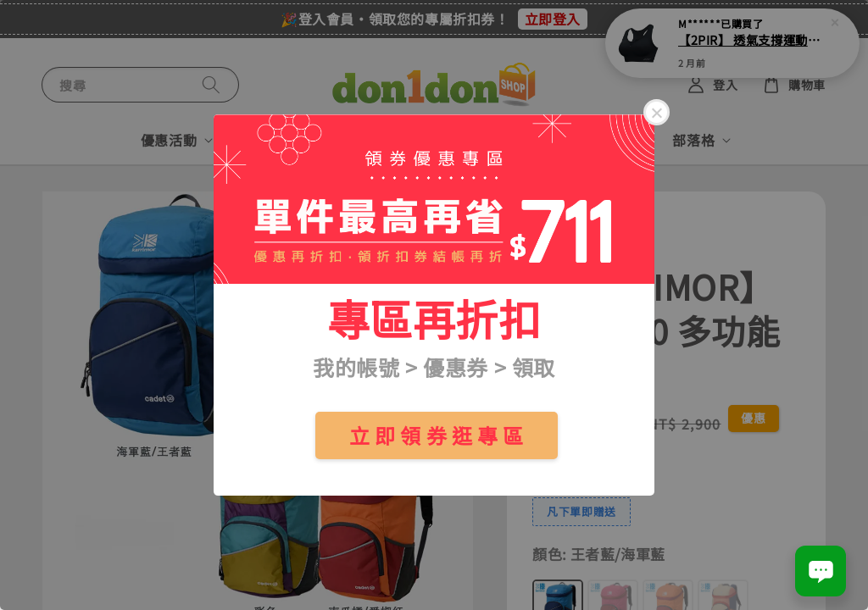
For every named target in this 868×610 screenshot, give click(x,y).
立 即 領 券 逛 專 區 (437, 435)
